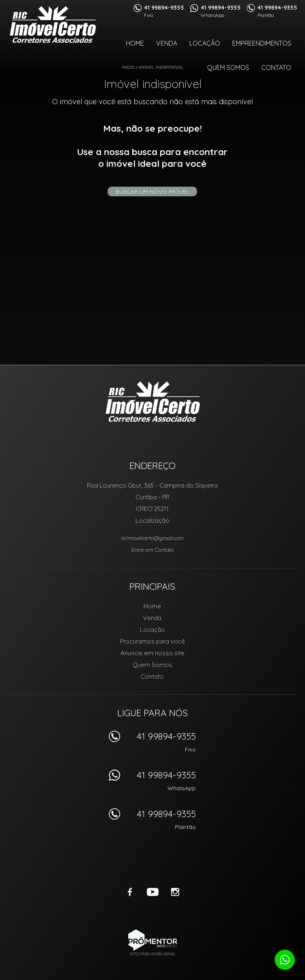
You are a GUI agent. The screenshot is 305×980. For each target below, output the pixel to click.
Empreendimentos (262, 43)
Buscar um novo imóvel (152, 191)
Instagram (175, 892)
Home (135, 43)
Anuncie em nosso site (152, 653)
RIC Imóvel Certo (153, 402)
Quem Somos (228, 67)
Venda (167, 43)
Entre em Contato (152, 550)
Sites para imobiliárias (152, 954)
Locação (205, 43)
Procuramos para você (152, 641)
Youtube (152, 892)
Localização (152, 520)
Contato (276, 67)
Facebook (130, 892)
